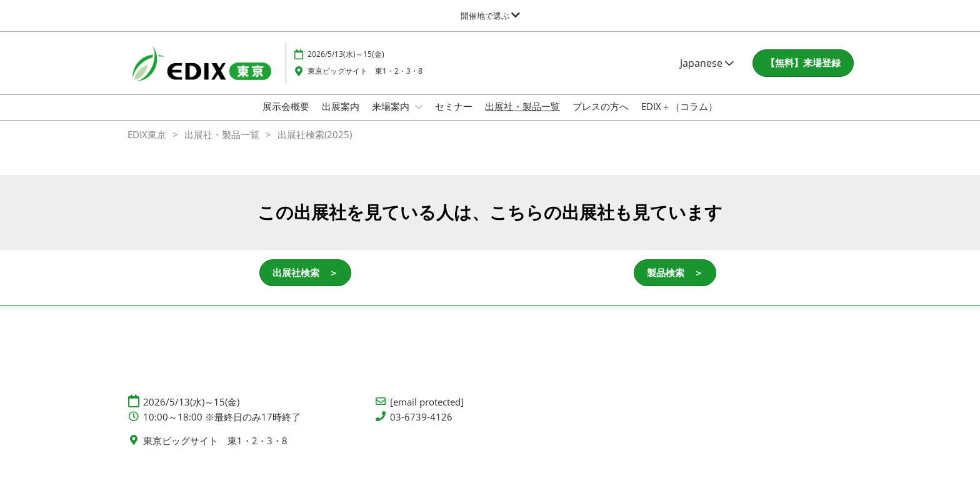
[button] (803, 75)
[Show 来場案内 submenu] (419, 119)
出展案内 (341, 118)
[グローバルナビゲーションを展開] (490, 16)
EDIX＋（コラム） (679, 118)
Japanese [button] (707, 75)
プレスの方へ (601, 118)
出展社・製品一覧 (522, 118)
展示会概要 (286, 118)
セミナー (454, 118)
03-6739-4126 (421, 428)
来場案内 (392, 118)
